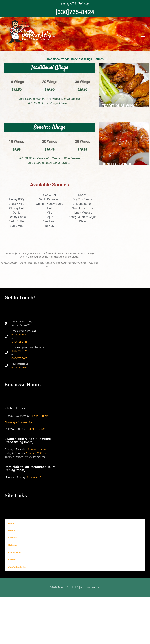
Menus (13, 530)
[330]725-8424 (75, 12)
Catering (13, 545)
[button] (143, 38)
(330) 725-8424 (19, 335)
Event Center (15, 552)
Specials (13, 538)
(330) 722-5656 (19, 368)
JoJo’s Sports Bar (17, 567)
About (13, 523)
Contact (12, 560)
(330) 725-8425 (19, 342)
